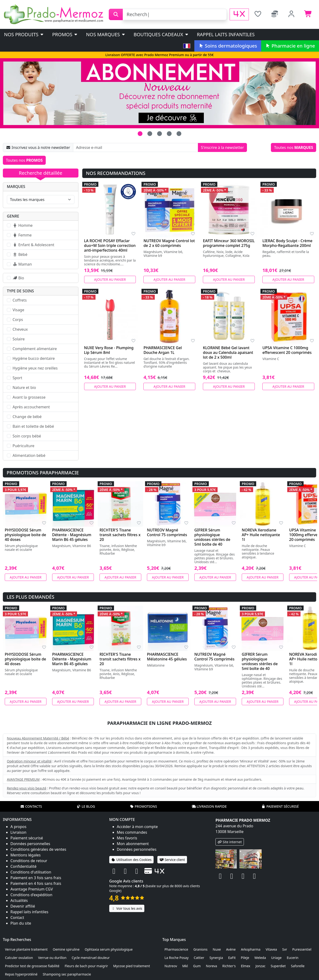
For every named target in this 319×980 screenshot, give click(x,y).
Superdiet (278, 966)
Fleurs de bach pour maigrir (86, 966)
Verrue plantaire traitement (26, 949)
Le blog (86, 806)
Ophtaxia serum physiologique (109, 949)
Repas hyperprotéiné (21, 974)
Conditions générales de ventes (38, 849)
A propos (18, 827)
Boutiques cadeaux (161, 34)
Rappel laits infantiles (226, 34)
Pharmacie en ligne (290, 46)
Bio (18, 278)
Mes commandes (132, 832)
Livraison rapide (209, 806)
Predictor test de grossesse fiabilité (32, 966)
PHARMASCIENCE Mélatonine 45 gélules (167, 657)
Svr (285, 949)
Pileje (245, 958)
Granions (201, 949)
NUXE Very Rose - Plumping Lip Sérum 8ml (109, 350)
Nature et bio (24, 388)
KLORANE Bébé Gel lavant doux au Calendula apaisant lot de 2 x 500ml (228, 352)
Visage (18, 310)
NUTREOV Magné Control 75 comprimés (167, 532)
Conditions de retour (29, 861)
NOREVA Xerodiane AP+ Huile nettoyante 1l (261, 535)
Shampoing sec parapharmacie (67, 974)
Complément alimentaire (35, 349)
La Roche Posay (177, 958)
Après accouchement (31, 407)
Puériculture (23, 446)
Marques (16, 187)
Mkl (185, 966)
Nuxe (217, 949)
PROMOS (65, 34)
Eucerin (293, 958)
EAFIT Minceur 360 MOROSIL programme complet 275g (229, 243)
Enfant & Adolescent (33, 245)
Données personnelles (30, 844)
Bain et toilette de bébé (33, 426)
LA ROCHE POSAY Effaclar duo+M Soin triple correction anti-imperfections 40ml (110, 245)
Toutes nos (294, 147)
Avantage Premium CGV (32, 889)
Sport (17, 378)
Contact (17, 918)
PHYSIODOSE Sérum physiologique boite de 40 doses (25, 535)
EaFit (232, 958)
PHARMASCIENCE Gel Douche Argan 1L (163, 350)
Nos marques (106, 34)
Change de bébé (27, 417)
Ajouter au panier (110, 279)
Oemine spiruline (66, 949)
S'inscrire (222, 147)
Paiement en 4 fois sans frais (36, 883)
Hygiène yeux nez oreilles (35, 368)
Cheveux (20, 329)
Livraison (18, 832)
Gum (197, 966)
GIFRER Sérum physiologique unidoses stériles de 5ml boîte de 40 (212, 537)
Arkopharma (251, 949)
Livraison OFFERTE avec (159, 55)
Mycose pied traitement (131, 966)
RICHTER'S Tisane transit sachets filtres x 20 (120, 535)
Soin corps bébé (27, 436)
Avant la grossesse (29, 397)
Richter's (229, 966)
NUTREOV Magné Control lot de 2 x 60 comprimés (169, 243)
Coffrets (20, 300)
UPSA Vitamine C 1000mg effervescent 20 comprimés (287, 350)
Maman (22, 264)
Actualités (19, 900)
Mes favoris (127, 838)
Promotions (143, 806)
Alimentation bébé (29, 455)
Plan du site (21, 923)
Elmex (246, 966)
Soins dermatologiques (228, 46)
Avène (231, 949)
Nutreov (171, 966)
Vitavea (271, 949)
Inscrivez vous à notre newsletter (38, 147)
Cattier (199, 958)
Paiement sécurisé (280, 806)
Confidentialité (23, 866)
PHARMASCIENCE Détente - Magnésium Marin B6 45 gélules (72, 535)
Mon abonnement (133, 844)
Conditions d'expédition (31, 895)
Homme (23, 225)
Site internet (230, 842)
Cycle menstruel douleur (91, 958)
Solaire (19, 339)
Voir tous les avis (127, 908)
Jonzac (260, 966)
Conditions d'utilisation (31, 872)
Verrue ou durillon (52, 958)
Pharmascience (176, 949)
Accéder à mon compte (137, 827)
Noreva (212, 966)
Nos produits (24, 34)
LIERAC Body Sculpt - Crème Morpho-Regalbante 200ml (287, 243)
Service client (172, 860)
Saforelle (298, 966)
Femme (22, 235)
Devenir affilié (23, 906)
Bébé (20, 254)
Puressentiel (302, 949)
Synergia (216, 958)
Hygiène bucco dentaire (34, 358)
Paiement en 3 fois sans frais (36, 878)
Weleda (260, 958)
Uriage (276, 958)
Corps (18, 320)
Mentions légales (26, 855)
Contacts (31, 806)
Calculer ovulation (19, 958)
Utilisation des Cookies (132, 860)
